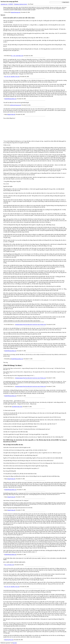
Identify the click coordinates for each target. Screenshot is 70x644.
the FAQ (15, 643)
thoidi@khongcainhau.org (10, 99)
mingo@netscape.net (16, 12)
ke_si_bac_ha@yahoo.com (17, 56)
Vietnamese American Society (21, 4)
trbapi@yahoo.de (11, 114)
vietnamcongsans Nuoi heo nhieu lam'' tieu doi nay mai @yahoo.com (30, 325)
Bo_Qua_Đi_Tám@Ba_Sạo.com (12, 77)
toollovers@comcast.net (15, 105)
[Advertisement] (35, 130)
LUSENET (11, 4)
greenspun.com (4, 4)
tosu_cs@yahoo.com (9, 565)
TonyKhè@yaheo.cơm (17, 407)
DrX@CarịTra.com (9, 640)
